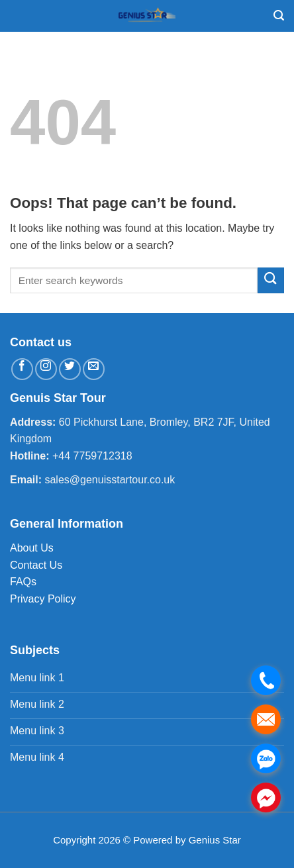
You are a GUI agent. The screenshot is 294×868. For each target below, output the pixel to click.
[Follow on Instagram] (46, 369)
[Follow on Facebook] (22, 369)
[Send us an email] (94, 369)
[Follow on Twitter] (70, 369)
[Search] (279, 16)
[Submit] (271, 280)
